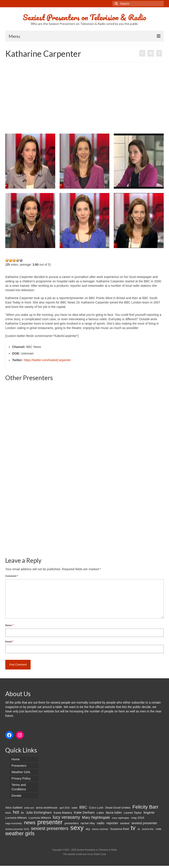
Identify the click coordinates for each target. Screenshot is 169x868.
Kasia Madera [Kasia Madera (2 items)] (63, 813)
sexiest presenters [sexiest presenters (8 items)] (50, 828)
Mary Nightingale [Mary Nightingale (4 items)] (96, 817)
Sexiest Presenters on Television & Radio (85, 17)
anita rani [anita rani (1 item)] (29, 808)
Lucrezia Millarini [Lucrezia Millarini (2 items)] (40, 818)
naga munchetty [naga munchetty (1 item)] (14, 823)
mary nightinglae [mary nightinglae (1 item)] (121, 818)
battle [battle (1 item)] (75, 808)
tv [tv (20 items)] (133, 828)
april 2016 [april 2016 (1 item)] (65, 808)
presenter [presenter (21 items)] (50, 822)
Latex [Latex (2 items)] (100, 813)
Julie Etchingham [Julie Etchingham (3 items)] (39, 812)
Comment (12, 576)
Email (9, 642)
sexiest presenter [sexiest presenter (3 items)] (144, 823)
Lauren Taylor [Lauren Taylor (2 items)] (133, 813)
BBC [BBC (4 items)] (83, 807)
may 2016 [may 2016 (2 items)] (138, 818)
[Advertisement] (84, 99)
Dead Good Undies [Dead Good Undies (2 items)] (118, 808)
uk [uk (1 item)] (139, 829)
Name (9, 625)
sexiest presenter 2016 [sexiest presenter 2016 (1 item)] (17, 829)
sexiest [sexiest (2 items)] (125, 823)
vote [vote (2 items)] (158, 829)
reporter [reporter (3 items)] (112, 823)
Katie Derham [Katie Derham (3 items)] (84, 812)
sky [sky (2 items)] (88, 829)
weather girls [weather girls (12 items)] (20, 833)
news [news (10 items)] (30, 823)
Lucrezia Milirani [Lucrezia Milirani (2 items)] (16, 818)
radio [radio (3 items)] (101, 823)
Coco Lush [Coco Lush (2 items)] (96, 808)
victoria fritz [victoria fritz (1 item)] (148, 829)
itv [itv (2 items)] (22, 813)
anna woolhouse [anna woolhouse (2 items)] (47, 808)
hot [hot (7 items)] (16, 812)
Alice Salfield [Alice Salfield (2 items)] (14, 808)
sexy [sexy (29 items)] (77, 828)
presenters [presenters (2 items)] (72, 823)
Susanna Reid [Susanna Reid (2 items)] (120, 829)
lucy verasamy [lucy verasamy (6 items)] (66, 817)
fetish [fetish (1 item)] (8, 813)
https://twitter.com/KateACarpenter (47, 360)
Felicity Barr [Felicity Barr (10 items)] (145, 807)
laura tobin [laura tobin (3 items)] (114, 812)
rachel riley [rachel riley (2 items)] (88, 823)
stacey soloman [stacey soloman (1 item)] (100, 829)
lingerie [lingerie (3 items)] (149, 812)
